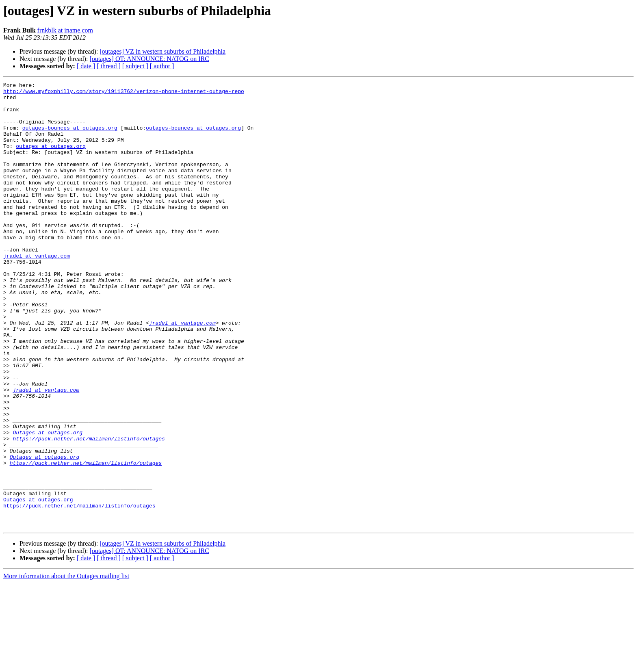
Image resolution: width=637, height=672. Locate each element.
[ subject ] (135, 66)
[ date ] (86, 66)
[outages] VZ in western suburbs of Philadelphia (162, 51)
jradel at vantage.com (37, 291)
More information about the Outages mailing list (66, 665)
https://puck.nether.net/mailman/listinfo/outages (89, 510)
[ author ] (162, 66)
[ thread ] (109, 66)
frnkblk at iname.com (65, 30)
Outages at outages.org (48, 503)
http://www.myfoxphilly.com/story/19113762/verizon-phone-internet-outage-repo (124, 93)
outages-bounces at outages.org (70, 137)
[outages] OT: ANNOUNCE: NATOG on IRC (149, 59)
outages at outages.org (51, 159)
